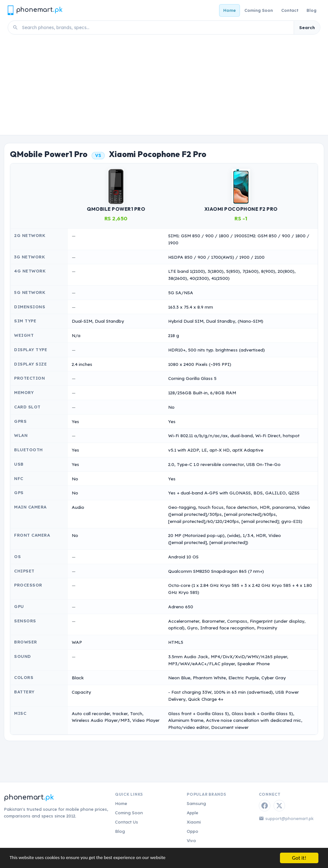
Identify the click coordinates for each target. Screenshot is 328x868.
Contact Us (127, 822)
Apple (193, 813)
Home (230, 10)
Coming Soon (259, 10)
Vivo (191, 840)
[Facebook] (265, 806)
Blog (312, 10)
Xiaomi (194, 822)
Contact (290, 10)
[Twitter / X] (279, 806)
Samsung (196, 803)
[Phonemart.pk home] (35, 10)
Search (307, 28)
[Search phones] (156, 28)
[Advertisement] (164, 87)
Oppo (193, 831)
